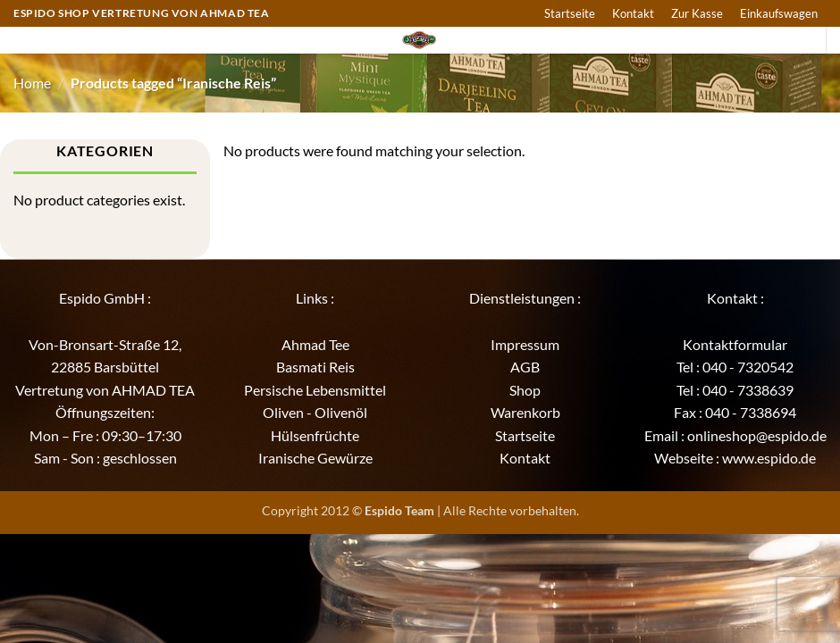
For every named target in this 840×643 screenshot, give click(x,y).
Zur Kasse (697, 13)
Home (32, 83)
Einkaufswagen (779, 13)
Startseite (570, 13)
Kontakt (633, 13)
